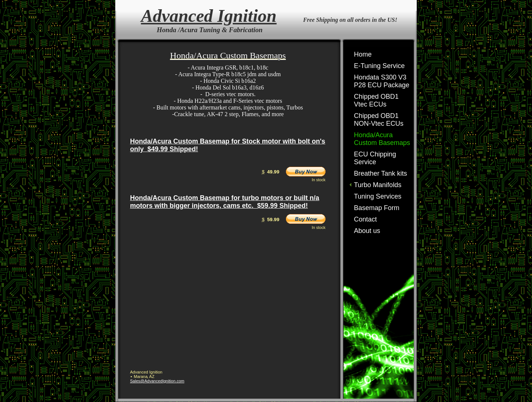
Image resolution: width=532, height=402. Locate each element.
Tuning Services (378, 196)
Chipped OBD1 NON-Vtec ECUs (379, 120)
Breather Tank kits (381, 173)
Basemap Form (377, 208)
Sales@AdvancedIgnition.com (157, 381)
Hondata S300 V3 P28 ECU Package (382, 81)
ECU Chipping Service (375, 158)
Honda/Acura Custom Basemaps (382, 139)
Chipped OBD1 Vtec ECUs (376, 100)
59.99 (273, 219)
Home (363, 54)
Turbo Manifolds (378, 185)
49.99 (273, 172)
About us (367, 231)
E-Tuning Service (379, 66)
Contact (365, 219)
